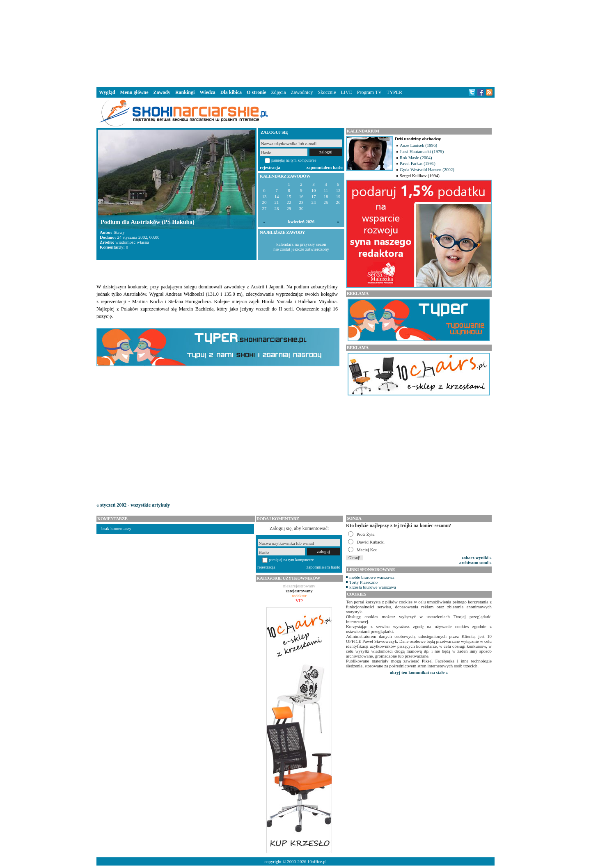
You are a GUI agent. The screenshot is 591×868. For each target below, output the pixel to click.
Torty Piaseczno (363, 582)
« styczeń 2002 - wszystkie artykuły (133, 505)
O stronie (256, 92)
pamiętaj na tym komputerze (294, 160)
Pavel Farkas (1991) (418, 163)
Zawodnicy (302, 92)
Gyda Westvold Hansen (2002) (427, 169)
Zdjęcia (279, 92)
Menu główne (134, 92)
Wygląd (107, 92)
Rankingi (185, 92)
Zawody (162, 92)
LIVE (346, 92)
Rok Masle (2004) (416, 158)
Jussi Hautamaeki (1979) (422, 151)
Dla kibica (231, 92)
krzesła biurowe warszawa (373, 587)
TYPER (394, 92)
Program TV (369, 92)
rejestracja (270, 167)
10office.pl (317, 861)
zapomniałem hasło (325, 167)
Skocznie (327, 92)
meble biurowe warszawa (372, 577)
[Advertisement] (295, 43)
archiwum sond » (475, 562)
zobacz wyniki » (477, 557)
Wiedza (207, 92)
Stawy (119, 232)
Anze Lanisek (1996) (418, 145)
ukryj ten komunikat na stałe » (419, 672)
